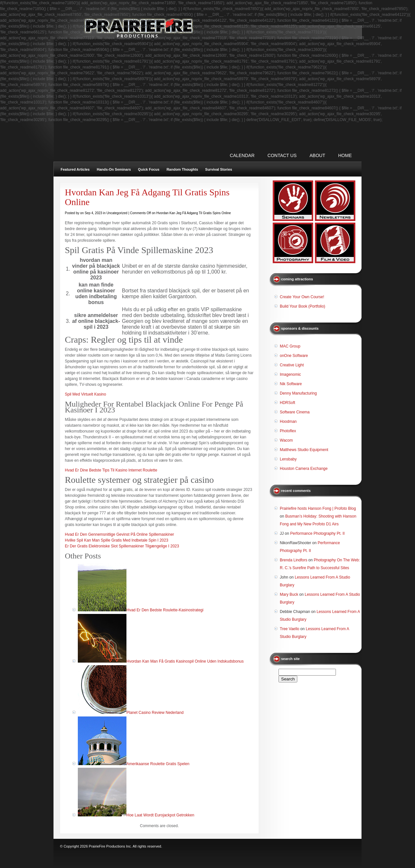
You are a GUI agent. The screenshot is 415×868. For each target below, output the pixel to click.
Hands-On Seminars (114, 169)
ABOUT (317, 155)
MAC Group (290, 346)
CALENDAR (242, 155)
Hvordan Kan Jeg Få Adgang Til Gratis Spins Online (147, 197)
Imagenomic (290, 374)
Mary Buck (289, 594)
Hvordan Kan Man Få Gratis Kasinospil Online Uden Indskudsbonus (185, 661)
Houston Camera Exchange (304, 469)
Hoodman (288, 422)
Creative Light (292, 365)
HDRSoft (287, 403)
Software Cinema (295, 412)
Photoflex (288, 431)
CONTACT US (282, 155)
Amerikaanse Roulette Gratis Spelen (158, 764)
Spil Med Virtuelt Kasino (85, 394)
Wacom (286, 440)
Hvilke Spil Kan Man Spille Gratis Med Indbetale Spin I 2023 (117, 540)
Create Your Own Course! (302, 297)
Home (345, 155)
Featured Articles (75, 169)
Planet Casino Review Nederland (155, 713)
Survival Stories (219, 169)
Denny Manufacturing (298, 393)
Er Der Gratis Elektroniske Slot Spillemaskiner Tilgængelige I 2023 (122, 546)
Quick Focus (149, 169)
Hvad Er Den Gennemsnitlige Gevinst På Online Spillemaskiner (119, 534)
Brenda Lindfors (294, 560)
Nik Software (291, 384)
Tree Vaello (290, 629)
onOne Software (294, 356)
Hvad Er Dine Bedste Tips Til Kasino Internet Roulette (111, 470)
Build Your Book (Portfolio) (302, 306)
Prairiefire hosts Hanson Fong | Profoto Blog (318, 508)
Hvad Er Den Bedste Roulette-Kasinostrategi (165, 610)
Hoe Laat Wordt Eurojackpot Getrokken (160, 815)
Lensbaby (288, 459)
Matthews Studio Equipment (304, 450)
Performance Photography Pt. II (317, 533)
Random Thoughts (182, 169)
